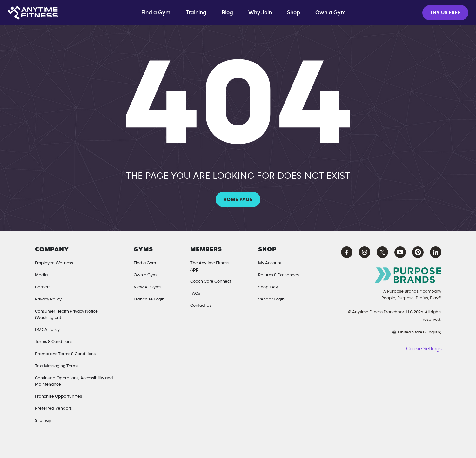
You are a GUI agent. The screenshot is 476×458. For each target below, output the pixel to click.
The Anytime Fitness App (210, 266)
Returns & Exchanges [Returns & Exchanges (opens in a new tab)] (278, 275)
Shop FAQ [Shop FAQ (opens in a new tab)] (268, 287)
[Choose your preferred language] (389, 332)
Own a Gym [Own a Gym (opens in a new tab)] (331, 13)
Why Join (260, 13)
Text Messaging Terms (57, 366)
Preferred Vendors (53, 408)
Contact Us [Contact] (201, 306)
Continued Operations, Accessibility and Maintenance (74, 381)
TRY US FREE (445, 13)
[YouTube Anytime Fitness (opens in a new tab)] (400, 252)
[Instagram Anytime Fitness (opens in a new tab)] (365, 252)
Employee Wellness (54, 263)
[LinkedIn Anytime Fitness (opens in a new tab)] (436, 252)
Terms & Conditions (54, 342)
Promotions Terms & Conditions (65, 354)
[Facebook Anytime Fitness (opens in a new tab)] (347, 252)
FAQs (195, 293)
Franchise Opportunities (58, 396)
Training (196, 13)
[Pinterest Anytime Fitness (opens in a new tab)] (418, 252)
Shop (294, 13)
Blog (227, 13)
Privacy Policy (48, 299)
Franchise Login (149, 299)
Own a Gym (145, 275)
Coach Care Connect (211, 281)
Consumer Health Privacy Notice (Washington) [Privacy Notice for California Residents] (66, 314)
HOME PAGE (238, 199)
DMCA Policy (47, 330)
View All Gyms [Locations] (147, 287)
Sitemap (43, 421)
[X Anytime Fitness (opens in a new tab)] (382, 252)
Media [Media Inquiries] (41, 275)
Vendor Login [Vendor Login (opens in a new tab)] (271, 299)
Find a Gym (156, 13)
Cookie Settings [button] (424, 349)
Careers (43, 287)
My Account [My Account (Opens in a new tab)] (270, 263)
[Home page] (33, 13)
